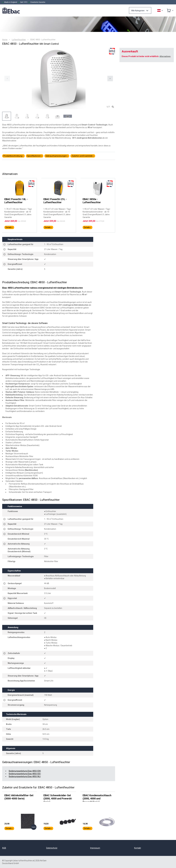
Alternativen (165, 56)
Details (9, 227)
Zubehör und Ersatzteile (83, 156)
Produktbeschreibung (13, 156)
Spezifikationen (35, 156)
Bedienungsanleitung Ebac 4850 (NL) (25, 776)
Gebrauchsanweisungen (57, 156)
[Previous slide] (7, 79)
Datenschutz (52, 848)
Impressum (95, 848)
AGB (4, 848)
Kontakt (138, 848)
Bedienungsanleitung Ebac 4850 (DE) (25, 774)
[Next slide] (110, 79)
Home (5, 40)
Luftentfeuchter (19, 40)
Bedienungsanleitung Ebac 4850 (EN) (25, 771)
